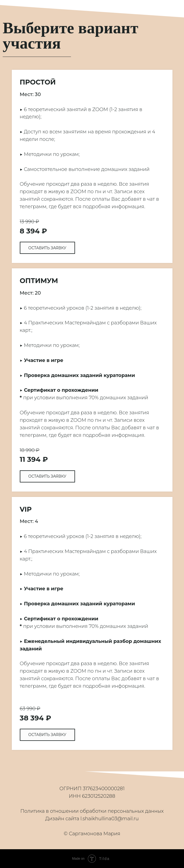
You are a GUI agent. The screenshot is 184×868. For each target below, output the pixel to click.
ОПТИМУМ (39, 281)
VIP (26, 509)
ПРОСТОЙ (38, 82)
